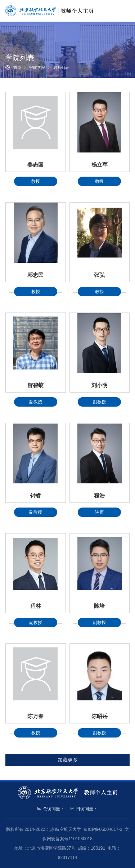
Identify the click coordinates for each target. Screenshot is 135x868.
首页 (17, 67)
